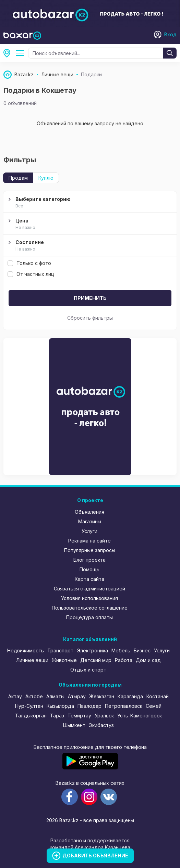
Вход (170, 34)
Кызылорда (60, 706)
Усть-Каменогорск (140, 716)
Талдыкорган (31, 716)
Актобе (34, 696)
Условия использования (89, 598)
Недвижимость (26, 650)
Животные (64, 660)
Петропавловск (124, 706)
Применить (90, 298)
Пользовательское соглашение (90, 608)
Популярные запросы (90, 550)
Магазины (90, 521)
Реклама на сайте (89, 541)
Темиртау (79, 716)
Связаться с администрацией (89, 589)
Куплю (46, 178)
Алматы (55, 696)
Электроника (92, 650)
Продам (18, 178)
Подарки (21, 53)
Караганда (130, 696)
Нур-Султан (29, 706)
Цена (89, 224)
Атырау (77, 696)
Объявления (89, 512)
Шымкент (74, 725)
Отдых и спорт (88, 670)
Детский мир (96, 660)
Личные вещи (32, 660)
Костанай (158, 696)
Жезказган (102, 696)
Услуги (89, 531)
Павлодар (89, 706)
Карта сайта (89, 579)
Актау (15, 696)
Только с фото (29, 263)
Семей (154, 706)
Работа (124, 660)
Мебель (121, 650)
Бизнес (142, 650)
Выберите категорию (89, 203)
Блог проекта (89, 560)
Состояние (89, 246)
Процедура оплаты (89, 617)
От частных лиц (31, 274)
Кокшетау (9, 53)
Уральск (104, 716)
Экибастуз (101, 725)
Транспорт (60, 650)
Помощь (89, 569)
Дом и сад (148, 660)
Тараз (57, 716)
